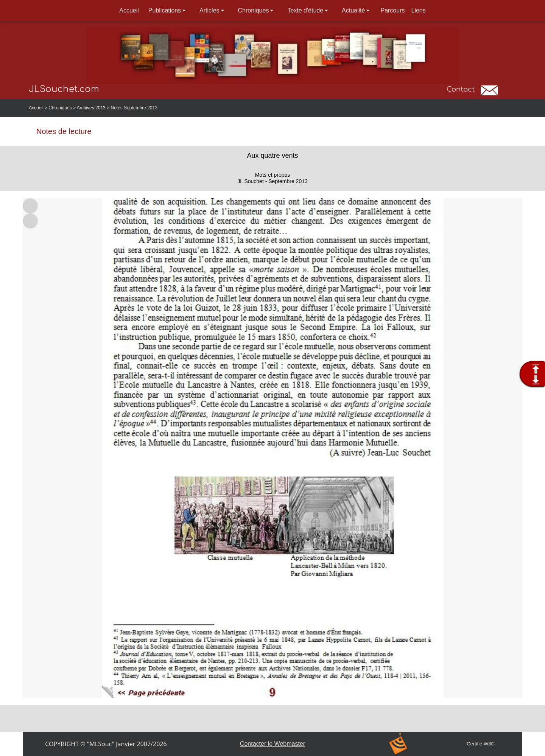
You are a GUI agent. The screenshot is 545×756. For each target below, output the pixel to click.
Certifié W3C (481, 744)
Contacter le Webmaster (272, 744)
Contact (461, 89)
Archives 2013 (91, 108)
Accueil (36, 108)
